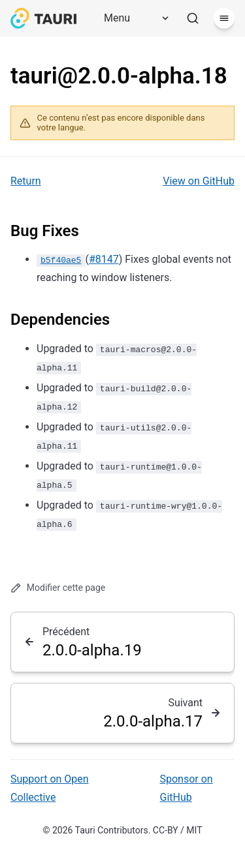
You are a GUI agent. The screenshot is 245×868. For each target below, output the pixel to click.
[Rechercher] (193, 18)
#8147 (104, 259)
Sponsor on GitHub (187, 788)
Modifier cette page (58, 588)
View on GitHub (199, 181)
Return (26, 181)
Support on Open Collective (50, 788)
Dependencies (60, 320)
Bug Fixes (45, 231)
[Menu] (132, 18)
